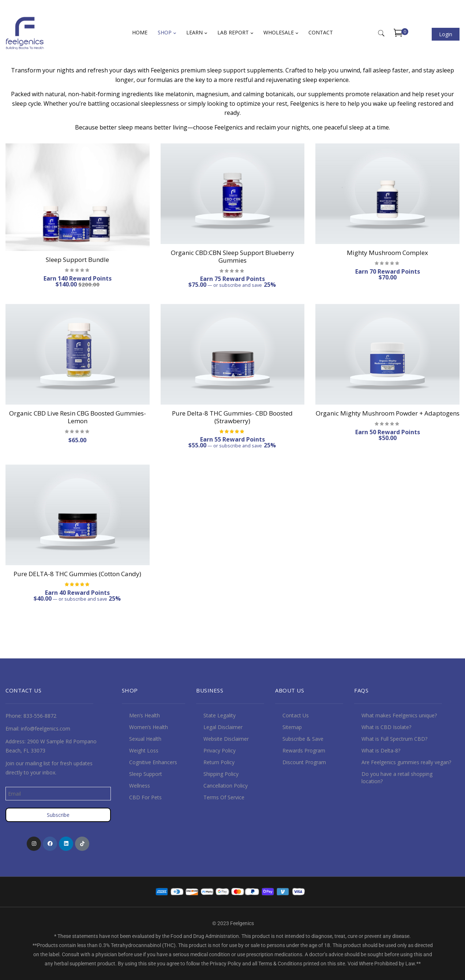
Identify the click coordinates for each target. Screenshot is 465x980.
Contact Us (296, 715)
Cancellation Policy (226, 786)
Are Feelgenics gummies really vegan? (406, 762)
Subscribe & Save (303, 739)
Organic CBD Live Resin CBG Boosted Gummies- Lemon (78, 417)
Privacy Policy (220, 750)
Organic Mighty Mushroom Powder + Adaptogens (388, 413)
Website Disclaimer (226, 739)
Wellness (140, 786)
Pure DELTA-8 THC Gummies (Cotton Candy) (77, 574)
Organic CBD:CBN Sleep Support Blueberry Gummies (232, 256)
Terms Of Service (224, 797)
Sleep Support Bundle (77, 260)
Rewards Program (304, 750)
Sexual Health (145, 739)
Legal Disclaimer (223, 727)
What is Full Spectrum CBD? (394, 739)
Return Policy (219, 762)
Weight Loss (144, 750)
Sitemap (292, 727)
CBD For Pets (145, 797)
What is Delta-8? (381, 750)
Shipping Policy (221, 774)
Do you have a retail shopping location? (397, 778)
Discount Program (304, 762)
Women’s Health (149, 727)
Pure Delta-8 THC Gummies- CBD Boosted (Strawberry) (232, 417)
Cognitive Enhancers (153, 762)
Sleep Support (146, 774)
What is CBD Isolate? (386, 727)
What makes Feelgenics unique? (399, 715)
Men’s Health (145, 715)
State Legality (220, 715)
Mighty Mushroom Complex (387, 253)
